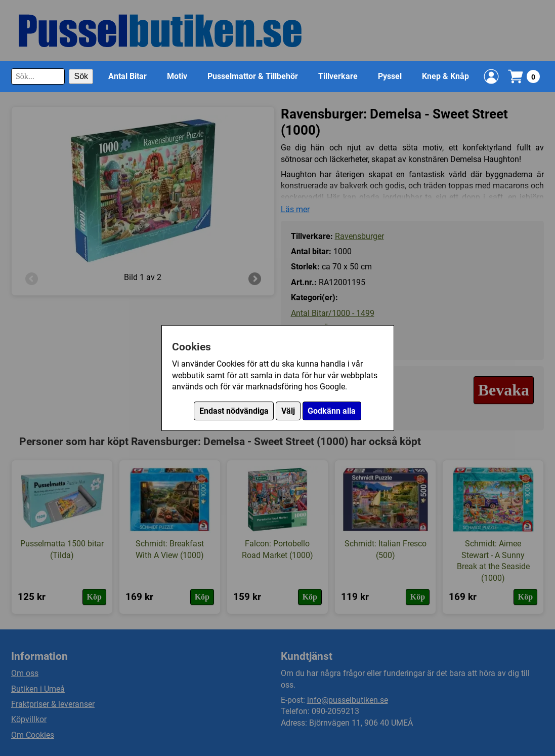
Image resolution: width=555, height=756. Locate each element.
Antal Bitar (127, 76)
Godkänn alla (332, 411)
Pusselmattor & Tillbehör (253, 76)
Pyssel (390, 76)
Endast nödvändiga (234, 411)
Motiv (177, 76)
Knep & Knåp (445, 76)
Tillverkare (338, 76)
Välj (288, 411)
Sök (81, 76)
